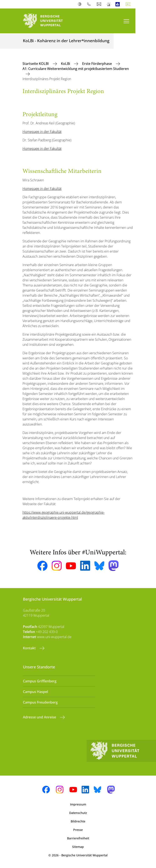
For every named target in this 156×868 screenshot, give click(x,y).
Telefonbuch (90, 4)
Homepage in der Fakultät (42, 132)
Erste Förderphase (97, 64)
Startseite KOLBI (36, 64)
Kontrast (81, 4)
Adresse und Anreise (40, 717)
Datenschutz (78, 813)
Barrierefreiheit (78, 838)
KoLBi (66, 64)
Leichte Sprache (119, 4)
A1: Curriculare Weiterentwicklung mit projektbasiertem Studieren (76, 69)
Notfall (109, 4)
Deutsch (129, 4)
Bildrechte (78, 821)
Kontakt (30, 648)
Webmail (99, 4)
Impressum (78, 804)
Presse (78, 830)
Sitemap (78, 847)
